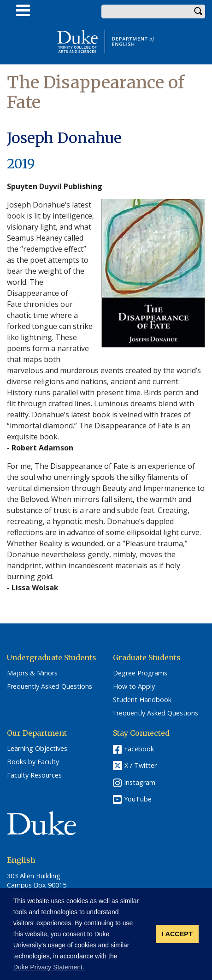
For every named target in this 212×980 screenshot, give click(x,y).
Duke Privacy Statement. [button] (49, 967)
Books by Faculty (33, 762)
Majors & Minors (32, 673)
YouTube (138, 799)
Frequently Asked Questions (50, 686)
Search (198, 12)
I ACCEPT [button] (177, 934)
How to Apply (134, 686)
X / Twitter (141, 766)
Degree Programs (140, 673)
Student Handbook (142, 700)
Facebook (139, 749)
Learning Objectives (37, 749)
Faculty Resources (34, 775)
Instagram (140, 782)
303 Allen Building (34, 876)
